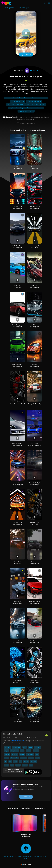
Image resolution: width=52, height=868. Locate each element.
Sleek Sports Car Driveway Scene (35, 642)
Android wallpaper (18, 741)
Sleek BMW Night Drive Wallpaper (35, 484)
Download (26, 55)
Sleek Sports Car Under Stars (18, 168)
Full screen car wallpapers (40, 98)
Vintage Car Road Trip (35, 404)
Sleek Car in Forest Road (35, 168)
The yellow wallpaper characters (35, 105)
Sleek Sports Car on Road (17, 286)
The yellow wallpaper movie (16, 105)
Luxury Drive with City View (17, 721)
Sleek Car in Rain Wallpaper (35, 563)
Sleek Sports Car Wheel (18, 404)
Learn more (26, 797)
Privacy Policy (38, 857)
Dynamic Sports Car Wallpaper (17, 642)
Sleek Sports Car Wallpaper (35, 286)
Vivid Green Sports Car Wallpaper (18, 365)
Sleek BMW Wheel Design (35, 681)
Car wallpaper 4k (10, 98)
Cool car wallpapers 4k (18, 101)
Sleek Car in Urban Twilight (17, 602)
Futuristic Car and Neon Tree (18, 681)
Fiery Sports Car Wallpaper (35, 365)
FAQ (46, 857)
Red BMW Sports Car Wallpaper (35, 602)
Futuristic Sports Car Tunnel (35, 247)
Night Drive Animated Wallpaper (35, 444)
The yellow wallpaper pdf (34, 101)
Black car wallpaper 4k (24, 98)
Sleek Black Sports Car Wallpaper (17, 247)
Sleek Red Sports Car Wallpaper (35, 207)
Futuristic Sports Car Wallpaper (17, 207)
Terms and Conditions (25, 857)
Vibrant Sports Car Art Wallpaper (17, 484)
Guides (26, 859)
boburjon (31, 70)
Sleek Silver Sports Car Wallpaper (18, 444)
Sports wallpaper (23, 8)
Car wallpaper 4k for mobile (35, 108)
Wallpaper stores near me (26, 111)
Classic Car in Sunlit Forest (17, 563)
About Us (13, 857)
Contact (6, 857)
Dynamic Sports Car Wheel (35, 523)
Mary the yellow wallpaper (17, 108)
